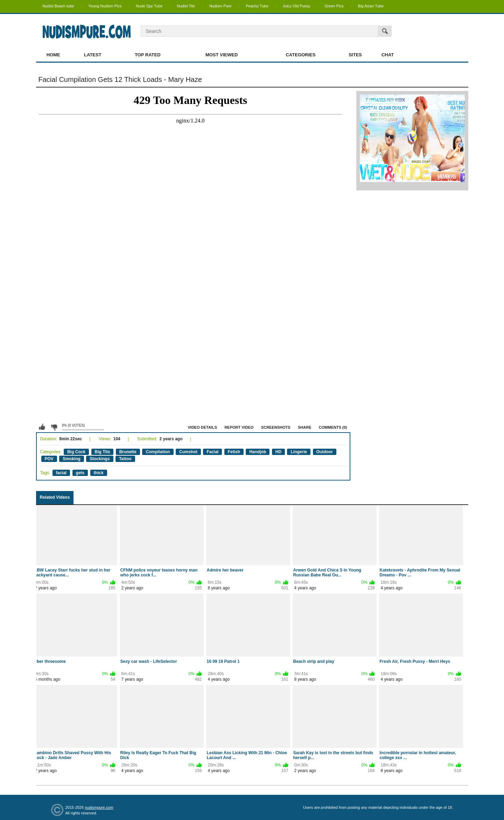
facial (61, 473)
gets (80, 473)
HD (278, 452)
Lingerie (299, 452)
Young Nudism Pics (105, 6)
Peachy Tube (257, 6)
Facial (212, 452)
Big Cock (76, 452)
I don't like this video (54, 427)
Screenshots (276, 427)
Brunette (128, 452)
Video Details (203, 427)
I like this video (42, 427)
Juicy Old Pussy (296, 6)
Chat (388, 55)
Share (305, 427)
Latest (93, 55)
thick (99, 473)
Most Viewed (222, 55)
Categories (300, 55)
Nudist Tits (186, 6)
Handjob (258, 452)
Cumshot (188, 452)
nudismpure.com (99, 807)
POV (49, 459)
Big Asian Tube (371, 6)
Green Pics (334, 6)
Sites (355, 55)
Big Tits (103, 452)
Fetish (234, 452)
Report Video (239, 427)
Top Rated (148, 55)
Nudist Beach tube (58, 6)
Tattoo (125, 459)
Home (53, 55)
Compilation (158, 452)
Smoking (72, 459)
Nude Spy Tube (149, 6)
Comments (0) (333, 427)
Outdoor (325, 452)
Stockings (100, 459)
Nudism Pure (220, 6)
